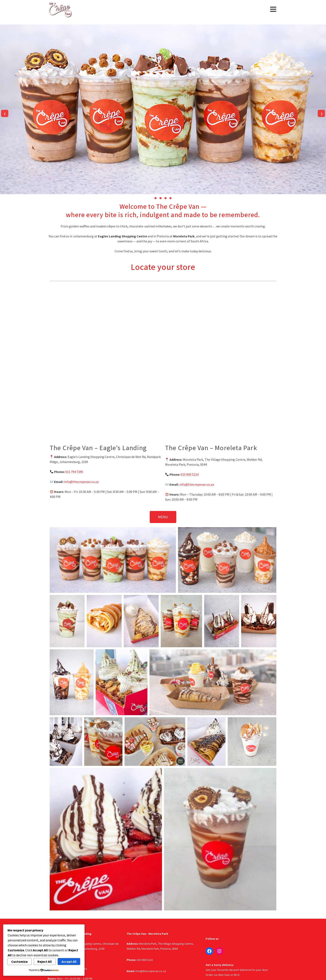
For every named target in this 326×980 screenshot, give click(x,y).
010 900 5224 (190, 474)
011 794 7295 (74, 472)
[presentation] (5, 113)
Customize (19, 962)
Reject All (45, 962)
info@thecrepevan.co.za (81, 482)
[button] (156, 198)
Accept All (69, 962)
